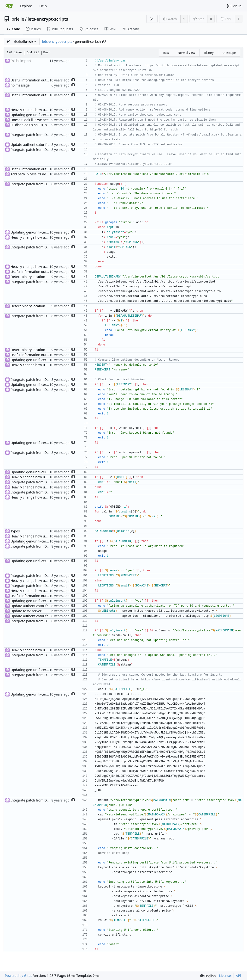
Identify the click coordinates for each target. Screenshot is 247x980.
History (209, 53)
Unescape (229, 53)
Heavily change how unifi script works (40, 110)
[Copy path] (104, 42)
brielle (18, 19)
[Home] (9, 6)
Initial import (21, 61)
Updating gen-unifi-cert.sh (31, 115)
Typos (15, 531)
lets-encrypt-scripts (48, 19)
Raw (166, 53)
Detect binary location (28, 277)
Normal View (186, 53)
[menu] (208, 976)
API (238, 976)
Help (43, 6)
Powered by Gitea (19, 976)
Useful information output (31, 80)
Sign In (234, 6)
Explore (26, 6)
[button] (73, 80)
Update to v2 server (26, 611)
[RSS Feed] (152, 19)
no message (20, 85)
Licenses (226, 976)
